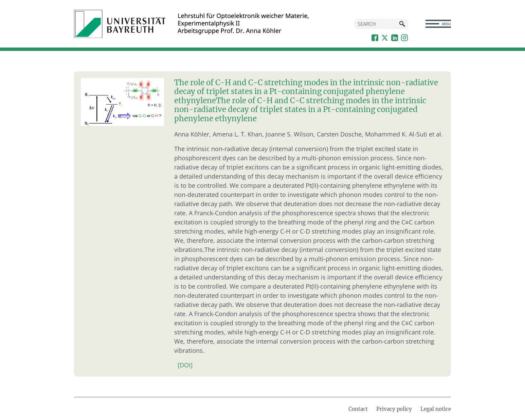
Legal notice (436, 409)
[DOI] (185, 365)
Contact (358, 409)
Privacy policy (394, 409)
